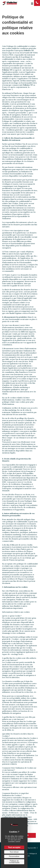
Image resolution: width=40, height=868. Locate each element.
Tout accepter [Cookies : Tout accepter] (14, 847)
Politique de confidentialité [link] (14, 862)
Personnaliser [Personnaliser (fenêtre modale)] (14, 856)
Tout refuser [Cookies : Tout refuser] (14, 852)
